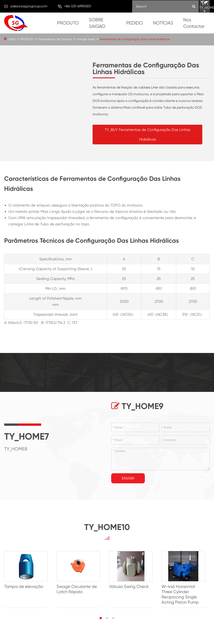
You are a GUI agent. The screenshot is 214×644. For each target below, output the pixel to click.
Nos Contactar (194, 23)
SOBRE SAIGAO (97, 23)
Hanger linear (86, 39)
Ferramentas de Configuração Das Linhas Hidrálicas (135, 39)
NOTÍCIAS (163, 23)
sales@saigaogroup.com (29, 6)
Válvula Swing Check (131, 587)
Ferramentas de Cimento (55, 39)
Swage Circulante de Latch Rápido (78, 590)
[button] (101, 619)
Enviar (128, 478)
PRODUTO (68, 23)
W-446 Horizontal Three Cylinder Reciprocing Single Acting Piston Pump (184, 595)
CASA (12, 39)
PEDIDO (135, 23)
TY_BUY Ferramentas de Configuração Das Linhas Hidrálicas (147, 134)
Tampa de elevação (24, 587)
